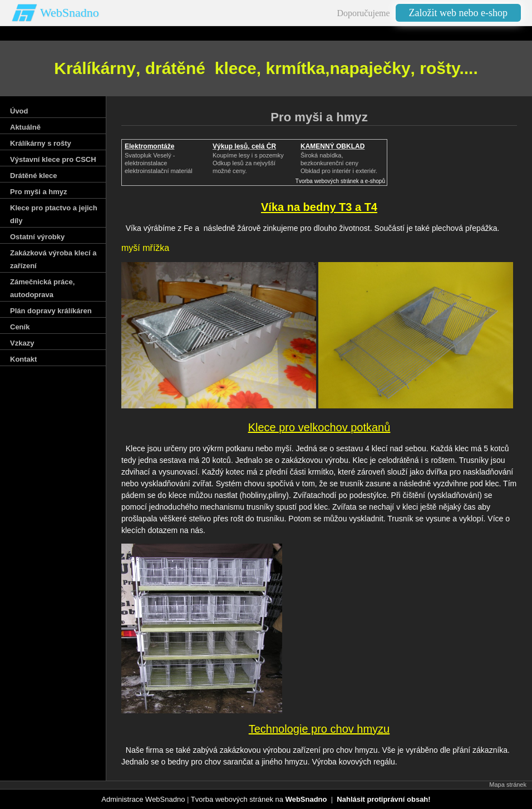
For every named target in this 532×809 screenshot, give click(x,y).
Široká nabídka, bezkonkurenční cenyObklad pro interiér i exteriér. (339, 163)
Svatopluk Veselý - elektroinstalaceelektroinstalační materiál (159, 163)
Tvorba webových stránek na (259, 799)
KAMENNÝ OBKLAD (332, 146)
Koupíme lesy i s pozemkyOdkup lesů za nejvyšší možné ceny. (248, 163)
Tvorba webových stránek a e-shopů (340, 181)
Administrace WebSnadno (143, 799)
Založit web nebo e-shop (458, 13)
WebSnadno (70, 13)
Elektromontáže (149, 146)
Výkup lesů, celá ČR (244, 146)
